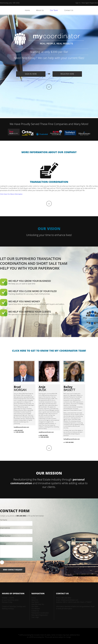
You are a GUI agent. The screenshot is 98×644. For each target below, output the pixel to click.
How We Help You (38, 604)
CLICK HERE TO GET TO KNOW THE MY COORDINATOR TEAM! (49, 351)
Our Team (54, 10)
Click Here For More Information (11, 194)
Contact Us (69, 10)
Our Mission (36, 609)
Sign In (78, 3)
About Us (40, 10)
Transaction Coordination (40, 613)
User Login (35, 617)
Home (27, 10)
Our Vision (35, 602)
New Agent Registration (90, 3)
